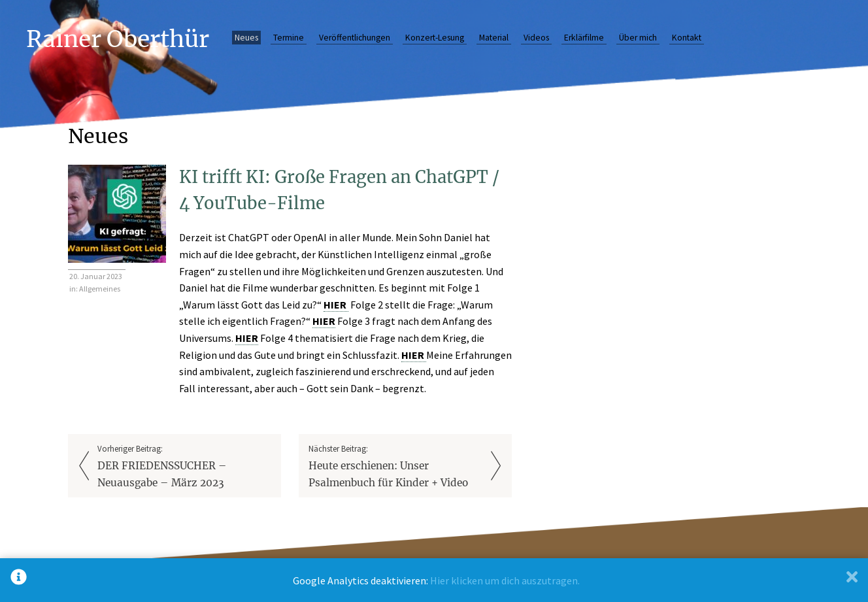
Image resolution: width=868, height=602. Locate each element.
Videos (536, 38)
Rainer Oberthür (118, 39)
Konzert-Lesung (435, 38)
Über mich (638, 38)
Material (494, 38)
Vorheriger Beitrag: (184, 467)
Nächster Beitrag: (395, 467)
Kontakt (687, 38)
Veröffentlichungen (355, 38)
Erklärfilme (584, 38)
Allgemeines (100, 289)
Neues (246, 38)
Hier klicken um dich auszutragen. (505, 580)
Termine (289, 38)
